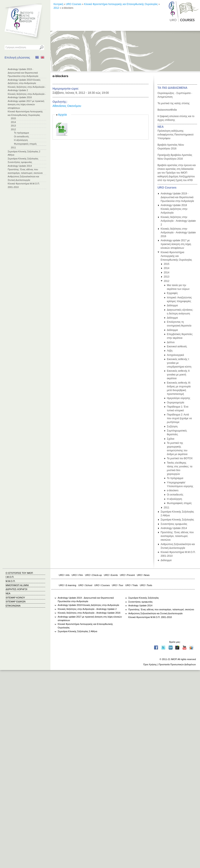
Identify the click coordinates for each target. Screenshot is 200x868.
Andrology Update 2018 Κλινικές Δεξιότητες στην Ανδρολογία (174, 209)
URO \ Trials (132, 585)
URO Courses (74, 4)
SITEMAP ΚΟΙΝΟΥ (15, 598)
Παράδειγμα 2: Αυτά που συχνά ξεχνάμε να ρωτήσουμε (179, 418)
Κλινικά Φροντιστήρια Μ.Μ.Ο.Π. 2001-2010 (150, 617)
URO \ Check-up (93, 575)
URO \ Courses (102, 585)
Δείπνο (171, 342)
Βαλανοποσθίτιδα (167, 110)
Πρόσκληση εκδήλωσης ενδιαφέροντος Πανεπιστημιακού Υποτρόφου (176, 135)
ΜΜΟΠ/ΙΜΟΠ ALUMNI (17, 585)
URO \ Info (64, 575)
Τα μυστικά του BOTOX (180, 458)
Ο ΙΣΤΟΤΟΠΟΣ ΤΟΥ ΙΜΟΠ (19, 573)
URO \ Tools (146, 585)
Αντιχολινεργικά (175, 355)
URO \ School (85, 585)
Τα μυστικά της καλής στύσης (174, 103)
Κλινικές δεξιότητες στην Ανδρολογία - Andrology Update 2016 (178, 233)
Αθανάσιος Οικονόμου (67, 106)
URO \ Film (77, 575)
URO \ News (143, 575)
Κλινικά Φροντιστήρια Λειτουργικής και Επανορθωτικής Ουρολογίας (121, 4)
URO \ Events (111, 575)
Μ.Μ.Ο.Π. (11, 581)
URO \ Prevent (127, 575)
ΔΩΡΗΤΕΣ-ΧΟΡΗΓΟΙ (16, 589)
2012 (13, 129)
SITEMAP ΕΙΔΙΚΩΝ (16, 602)
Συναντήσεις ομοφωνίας (20, 162)
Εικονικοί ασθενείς (177, 346)
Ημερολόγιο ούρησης (179, 398)
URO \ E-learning (67, 585)
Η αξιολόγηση (21, 140)
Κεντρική (58, 4)
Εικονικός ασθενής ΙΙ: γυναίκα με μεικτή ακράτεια (179, 375)
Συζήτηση (172, 426)
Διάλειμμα (172, 305)
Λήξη (170, 351)
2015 (13, 118)
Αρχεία (62, 115)
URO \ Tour (118, 585)
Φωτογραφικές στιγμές (25, 144)
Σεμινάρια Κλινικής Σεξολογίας (23, 159)
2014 (13, 122)
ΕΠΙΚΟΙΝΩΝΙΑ (13, 606)
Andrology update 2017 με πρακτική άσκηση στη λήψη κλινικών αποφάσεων (26, 104)
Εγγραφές (172, 293)
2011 (13, 148)
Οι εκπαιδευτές (21, 136)
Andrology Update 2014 (20, 166)
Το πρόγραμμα (21, 133)
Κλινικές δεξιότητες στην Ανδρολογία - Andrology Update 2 (178, 221)
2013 (13, 126)
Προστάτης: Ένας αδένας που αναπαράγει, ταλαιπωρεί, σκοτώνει (177, 536)
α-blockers (173, 490)
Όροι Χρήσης (150, 664)
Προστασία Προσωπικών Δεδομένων (177, 664)
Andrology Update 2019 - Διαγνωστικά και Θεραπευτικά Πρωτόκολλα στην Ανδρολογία (23, 73)
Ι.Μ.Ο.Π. (10, 577)
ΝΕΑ (161, 127)
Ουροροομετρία (176, 403)
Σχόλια (171, 439)
